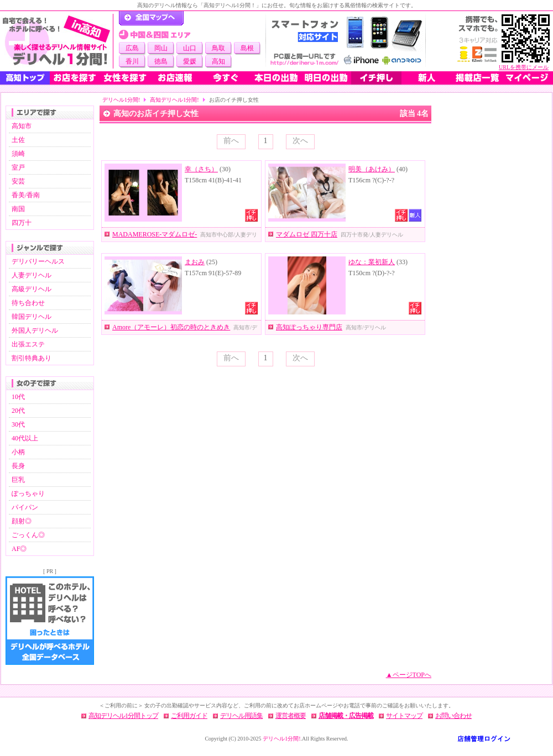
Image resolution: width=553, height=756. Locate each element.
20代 (18, 411)
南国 (18, 209)
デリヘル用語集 (241, 716)
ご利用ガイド (189, 716)
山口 (190, 48)
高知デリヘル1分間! (174, 100)
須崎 (18, 154)
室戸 (18, 167)
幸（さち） (201, 169)
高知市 (22, 126)
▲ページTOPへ (409, 675)
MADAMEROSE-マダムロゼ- (155, 234)
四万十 (22, 223)
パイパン (25, 507)
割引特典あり (32, 358)
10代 (18, 397)
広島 (132, 48)
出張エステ (28, 344)
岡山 (161, 48)
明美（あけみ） (372, 169)
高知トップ (25, 78)
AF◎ (19, 549)
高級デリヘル (32, 289)
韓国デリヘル (32, 317)
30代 (18, 424)
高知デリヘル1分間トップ (123, 716)
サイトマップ (404, 716)
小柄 (18, 452)
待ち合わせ (28, 303)
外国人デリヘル (35, 330)
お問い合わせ (453, 716)
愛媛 (190, 61)
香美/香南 (26, 195)
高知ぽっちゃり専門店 (309, 327)
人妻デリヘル (32, 275)
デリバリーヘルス (38, 261)
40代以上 (25, 438)
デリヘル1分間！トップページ (151, 18)
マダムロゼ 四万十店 (307, 234)
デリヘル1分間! (121, 100)
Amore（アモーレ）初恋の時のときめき (171, 327)
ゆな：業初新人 (372, 262)
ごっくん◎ (28, 535)
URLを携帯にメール (524, 67)
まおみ (195, 262)
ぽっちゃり (28, 494)
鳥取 (218, 48)
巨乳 (18, 480)
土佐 (18, 140)
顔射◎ (22, 521)
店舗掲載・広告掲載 (346, 716)
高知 (218, 61)
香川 (132, 61)
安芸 (18, 181)
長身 (18, 466)
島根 (247, 48)
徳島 (161, 61)
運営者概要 (291, 716)
